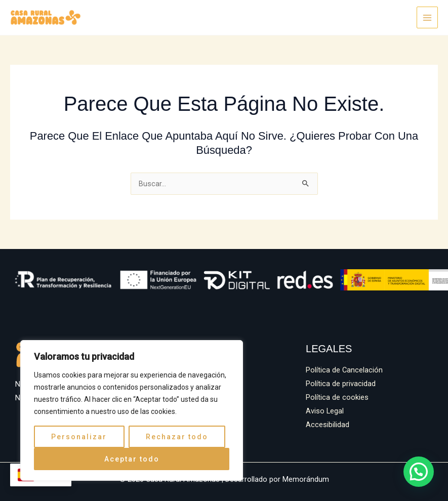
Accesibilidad (328, 425)
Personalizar (79, 437)
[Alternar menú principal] (427, 17)
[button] (420, 474)
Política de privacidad (341, 384)
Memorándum (306, 479)
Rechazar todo (177, 437)
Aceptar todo (132, 459)
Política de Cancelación (344, 370)
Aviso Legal (325, 411)
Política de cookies (337, 397)
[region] (132, 410)
